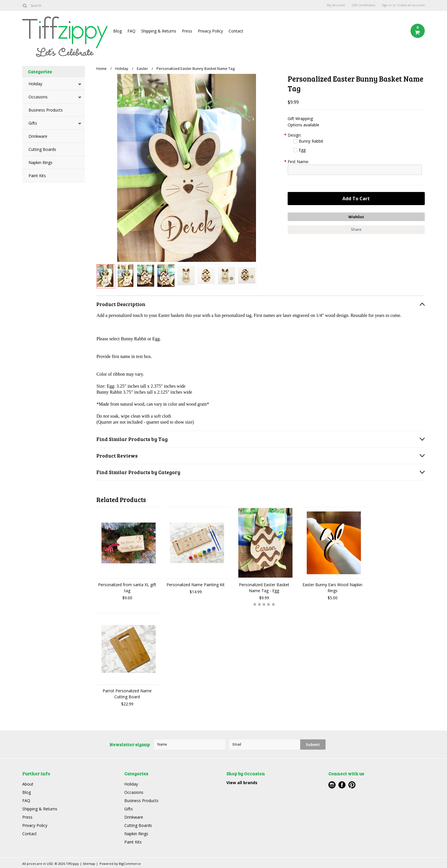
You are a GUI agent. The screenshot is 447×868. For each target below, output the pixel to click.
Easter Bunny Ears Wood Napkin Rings (332, 588)
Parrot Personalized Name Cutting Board (127, 694)
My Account (336, 5)
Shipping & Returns (159, 31)
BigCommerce (130, 864)
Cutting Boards (42, 149)
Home (101, 68)
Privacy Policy (210, 31)
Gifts (33, 123)
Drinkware (38, 136)
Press (187, 31)
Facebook (342, 785)
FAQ (131, 31)
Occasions (38, 97)
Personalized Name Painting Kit (196, 585)
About (28, 784)
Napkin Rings (40, 162)
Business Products (46, 110)
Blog (117, 31)
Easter (142, 68)
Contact (236, 31)
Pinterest (352, 785)
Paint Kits (37, 176)
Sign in (387, 5)
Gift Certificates (363, 5)
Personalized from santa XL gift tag (127, 588)
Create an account (411, 5)
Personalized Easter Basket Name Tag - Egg (264, 588)
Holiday (35, 84)
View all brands (242, 783)
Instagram (332, 785)
